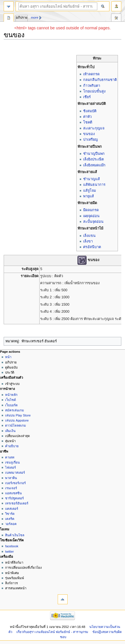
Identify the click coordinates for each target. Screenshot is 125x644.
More (35, 17)
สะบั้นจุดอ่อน (93, 222)
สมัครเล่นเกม (15, 410)
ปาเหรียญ (90, 140)
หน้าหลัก (11, 395)
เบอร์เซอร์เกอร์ (15, 483)
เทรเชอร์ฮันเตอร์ (17, 503)
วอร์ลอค (11, 524)
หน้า (8, 357)
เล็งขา (88, 241)
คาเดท (10, 457)
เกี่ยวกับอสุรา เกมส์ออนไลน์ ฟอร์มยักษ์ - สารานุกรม (52, 632)
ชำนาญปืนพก (94, 154)
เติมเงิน (10, 431)
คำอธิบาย (12, 446)
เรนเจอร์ (11, 488)
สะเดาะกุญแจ (94, 128)
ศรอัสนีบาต (92, 247)
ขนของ (89, 134)
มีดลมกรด (91, 210)
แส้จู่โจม (90, 191)
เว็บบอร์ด (11, 405)
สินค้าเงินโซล (15, 535)
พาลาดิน (11, 478)
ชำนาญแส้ (91, 179)
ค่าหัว (87, 117)
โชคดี (88, 122)
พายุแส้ (89, 196)
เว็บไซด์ (10, 400)
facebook (12, 546)
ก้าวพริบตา (92, 86)
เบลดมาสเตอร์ (15, 473)
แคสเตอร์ (12, 509)
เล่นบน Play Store (18, 415)
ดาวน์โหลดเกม (16, 425)
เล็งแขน (89, 236)
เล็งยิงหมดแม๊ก (94, 165)
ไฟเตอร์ (10, 467)
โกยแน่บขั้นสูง (94, 91)
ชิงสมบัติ (90, 111)
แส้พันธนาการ (94, 185)
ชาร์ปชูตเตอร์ (14, 498)
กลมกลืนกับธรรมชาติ (100, 80)
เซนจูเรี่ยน (12, 462)
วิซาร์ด (10, 514)
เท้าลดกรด (91, 74)
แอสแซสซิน (13, 493)
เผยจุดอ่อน (91, 216)
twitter (9, 552)
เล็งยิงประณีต (93, 159)
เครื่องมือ (116, 18)
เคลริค (10, 519)
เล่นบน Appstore (17, 420)
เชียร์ (87, 97)
